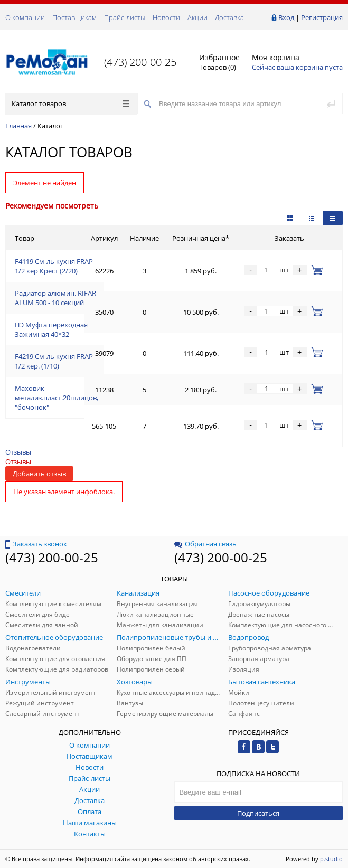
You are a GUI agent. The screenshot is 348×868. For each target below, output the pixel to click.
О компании (25, 17)
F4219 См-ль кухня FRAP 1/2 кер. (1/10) (54, 361)
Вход (286, 17)
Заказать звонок (36, 544)
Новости (166, 17)
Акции (197, 17)
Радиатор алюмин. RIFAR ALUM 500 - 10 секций (55, 298)
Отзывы (18, 452)
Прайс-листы (125, 17)
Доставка (229, 17)
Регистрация (322, 17)
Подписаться (258, 813)
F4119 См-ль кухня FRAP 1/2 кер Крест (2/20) (54, 266)
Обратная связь (205, 544)
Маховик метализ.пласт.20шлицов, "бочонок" (57, 398)
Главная (18, 126)
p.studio (331, 859)
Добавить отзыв (39, 474)
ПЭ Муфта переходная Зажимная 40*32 (51, 329)
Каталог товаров (70, 103)
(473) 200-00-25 (140, 62)
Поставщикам (74, 17)
